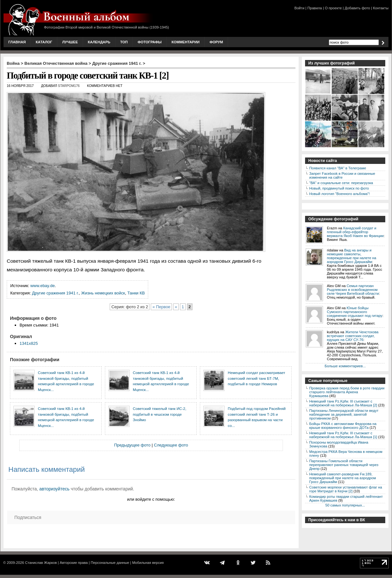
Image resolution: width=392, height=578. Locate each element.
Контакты (381, 8)
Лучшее (70, 42)
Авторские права (74, 563)
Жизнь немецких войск (103, 293)
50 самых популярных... (345, 505)
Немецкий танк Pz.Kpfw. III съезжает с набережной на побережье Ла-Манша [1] (343, 435)
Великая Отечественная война (56, 63)
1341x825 (29, 343)
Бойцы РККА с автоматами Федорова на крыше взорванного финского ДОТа (343, 426)
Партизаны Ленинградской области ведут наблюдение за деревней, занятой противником (344, 414)
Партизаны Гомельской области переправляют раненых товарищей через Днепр (344, 465)
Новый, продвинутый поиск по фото (339, 188)
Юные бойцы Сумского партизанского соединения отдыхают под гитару (355, 312)
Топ (124, 42)
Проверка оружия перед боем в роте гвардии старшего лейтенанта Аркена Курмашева (347, 392)
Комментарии (186, 42)
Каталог (44, 42)
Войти (299, 8)
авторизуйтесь (55, 489)
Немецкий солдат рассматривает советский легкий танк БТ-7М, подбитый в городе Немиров (256, 378)
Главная (17, 42)
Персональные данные (110, 563)
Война (13, 63)
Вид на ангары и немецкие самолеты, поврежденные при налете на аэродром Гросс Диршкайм (352, 256)
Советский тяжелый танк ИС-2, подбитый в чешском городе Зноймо (160, 414)
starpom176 (69, 86)
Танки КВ (136, 293)
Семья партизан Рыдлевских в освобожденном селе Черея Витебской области (353, 290)
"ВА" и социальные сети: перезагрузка (341, 183)
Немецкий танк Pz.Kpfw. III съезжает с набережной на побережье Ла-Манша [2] (343, 403)
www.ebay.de (43, 286)
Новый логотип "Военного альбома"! (340, 194)
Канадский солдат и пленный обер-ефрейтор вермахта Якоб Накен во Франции (355, 232)
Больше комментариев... (345, 366)
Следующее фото (171, 445)
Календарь (99, 42)
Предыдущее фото (132, 445)
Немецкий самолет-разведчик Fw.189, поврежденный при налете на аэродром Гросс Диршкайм (343, 478)
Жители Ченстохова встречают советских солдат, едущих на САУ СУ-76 (353, 336)
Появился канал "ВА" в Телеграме (338, 168)
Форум (216, 42)
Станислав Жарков (41, 563)
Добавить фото (358, 8)
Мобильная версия (148, 563)
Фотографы (150, 42)
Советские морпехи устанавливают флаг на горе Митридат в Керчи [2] (346, 489)
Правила (315, 8)
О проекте (333, 8)
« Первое (161, 307)
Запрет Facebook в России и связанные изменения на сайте (342, 175)
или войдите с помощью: (151, 499)
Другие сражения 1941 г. (117, 63)
